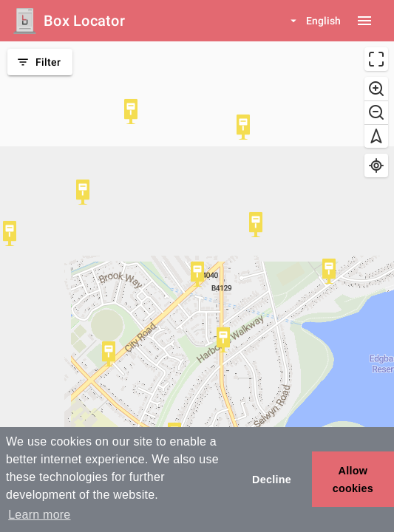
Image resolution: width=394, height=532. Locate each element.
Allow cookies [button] (353, 480)
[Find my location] (376, 166)
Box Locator (84, 21)
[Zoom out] (376, 112)
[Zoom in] (376, 89)
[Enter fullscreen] (376, 59)
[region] (197, 287)
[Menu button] (364, 21)
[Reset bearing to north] (376, 136)
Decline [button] (272, 480)
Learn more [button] (39, 515)
